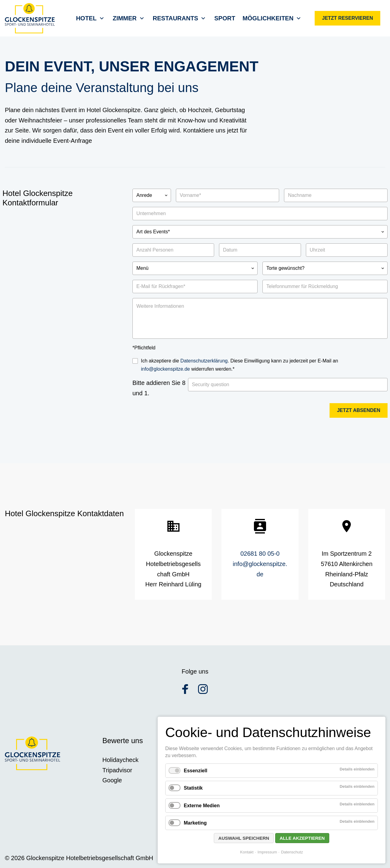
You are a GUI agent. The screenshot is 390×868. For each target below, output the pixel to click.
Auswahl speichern (244, 838)
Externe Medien (202, 806)
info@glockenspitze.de (165, 369)
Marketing (195, 823)
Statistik (193, 788)
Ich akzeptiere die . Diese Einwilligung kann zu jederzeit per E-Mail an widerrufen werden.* (239, 365)
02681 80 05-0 (260, 554)
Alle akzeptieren (302, 838)
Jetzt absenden (359, 410)
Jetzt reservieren (347, 18)
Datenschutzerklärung (204, 361)
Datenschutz (292, 852)
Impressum (267, 852)
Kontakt (247, 852)
